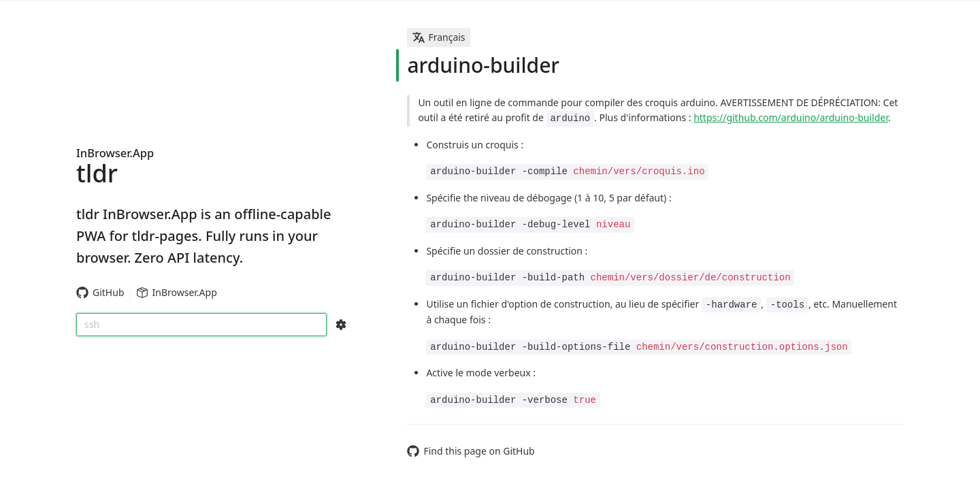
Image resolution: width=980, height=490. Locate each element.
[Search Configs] (341, 325)
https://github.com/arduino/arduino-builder (791, 117)
